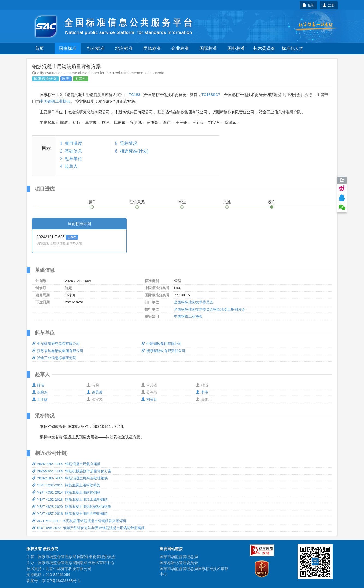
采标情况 (129, 143)
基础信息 (73, 151)
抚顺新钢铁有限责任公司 (163, 351)
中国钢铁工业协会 (55, 101)
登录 (308, 5)
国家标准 (68, 48)
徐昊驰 (95, 392)
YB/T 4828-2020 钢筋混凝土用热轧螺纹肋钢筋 (72, 507)
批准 (227, 202)
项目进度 (73, 143)
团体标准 (152, 48)
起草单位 (73, 159)
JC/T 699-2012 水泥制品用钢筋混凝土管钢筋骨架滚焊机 (79, 521)
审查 (182, 202)
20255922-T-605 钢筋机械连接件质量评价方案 (72, 471)
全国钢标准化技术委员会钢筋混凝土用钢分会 (210, 309)
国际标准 (208, 48)
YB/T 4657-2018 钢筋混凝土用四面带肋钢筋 (70, 514)
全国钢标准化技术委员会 (194, 302)
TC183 (135, 95)
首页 (40, 48)
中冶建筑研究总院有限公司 (56, 344)
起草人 (71, 166)
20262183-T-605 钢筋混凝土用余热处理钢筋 (70, 478)
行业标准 (96, 48)
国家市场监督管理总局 (179, 557)
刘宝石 (149, 399)
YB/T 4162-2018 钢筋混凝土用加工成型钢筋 (70, 499)
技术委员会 (264, 48)
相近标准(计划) (134, 151)
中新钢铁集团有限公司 (162, 344)
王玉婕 (40, 399)
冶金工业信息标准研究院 (54, 358)
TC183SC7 (211, 95)
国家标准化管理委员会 (179, 563)
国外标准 (236, 48)
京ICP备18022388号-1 (61, 581)
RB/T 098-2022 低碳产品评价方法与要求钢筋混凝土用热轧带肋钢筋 (88, 528)
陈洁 (38, 385)
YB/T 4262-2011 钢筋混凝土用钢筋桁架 (66, 485)
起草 (92, 202)
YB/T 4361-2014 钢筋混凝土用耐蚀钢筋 (66, 492)
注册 (329, 5)
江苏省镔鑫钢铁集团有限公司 (58, 351)
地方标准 (124, 48)
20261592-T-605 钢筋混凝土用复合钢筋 (66, 464)
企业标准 (180, 48)
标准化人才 (293, 48)
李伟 (202, 392)
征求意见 (137, 202)
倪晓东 (40, 392)
